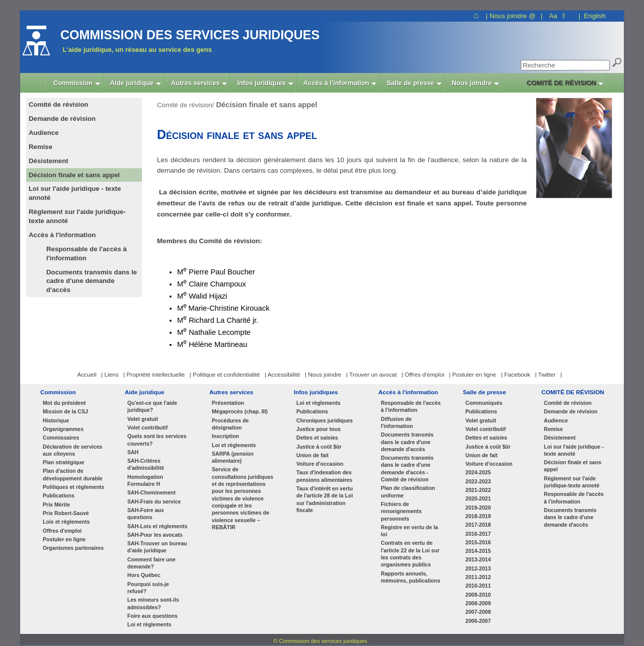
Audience (556, 420)
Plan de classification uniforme (408, 491)
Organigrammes (63, 429)
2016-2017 (478, 534)
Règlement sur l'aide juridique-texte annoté (572, 482)
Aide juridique (144, 392)
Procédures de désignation (230, 424)
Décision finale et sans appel (573, 466)
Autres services (231, 392)
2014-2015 (478, 551)
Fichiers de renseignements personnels (401, 511)
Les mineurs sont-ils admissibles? (153, 603)
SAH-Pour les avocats (155, 535)
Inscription (225, 436)
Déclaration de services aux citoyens (72, 450)
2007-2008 (478, 612)
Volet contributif (147, 427)
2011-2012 (478, 577)
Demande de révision (571, 411)
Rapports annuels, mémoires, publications (411, 577)
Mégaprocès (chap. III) (240, 411)
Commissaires (61, 438)
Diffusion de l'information (397, 422)
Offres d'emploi (62, 531)
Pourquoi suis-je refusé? (148, 588)
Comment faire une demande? (151, 563)
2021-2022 (478, 490)
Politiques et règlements (73, 487)
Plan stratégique (63, 462)
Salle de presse (485, 392)
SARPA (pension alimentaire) (233, 457)
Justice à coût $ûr (319, 447)
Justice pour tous (318, 429)
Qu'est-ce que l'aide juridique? (152, 406)
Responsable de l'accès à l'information (87, 254)
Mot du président (64, 403)
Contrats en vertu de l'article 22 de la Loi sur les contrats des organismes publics (410, 554)
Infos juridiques (316, 392)
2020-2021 (478, 498)
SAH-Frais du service (154, 501)
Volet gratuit (143, 419)
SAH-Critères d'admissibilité (146, 464)
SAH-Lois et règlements (157, 526)
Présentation (228, 403)
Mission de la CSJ (65, 411)
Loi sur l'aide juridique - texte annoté (574, 450)
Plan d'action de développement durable (73, 474)
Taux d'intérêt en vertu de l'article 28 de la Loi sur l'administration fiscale (325, 499)
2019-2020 (478, 508)
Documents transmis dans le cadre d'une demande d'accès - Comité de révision (407, 469)
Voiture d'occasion (320, 464)
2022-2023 (478, 481)
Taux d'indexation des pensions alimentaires (324, 476)
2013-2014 (478, 559)
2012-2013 (478, 568)
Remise (553, 429)
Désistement (560, 438)
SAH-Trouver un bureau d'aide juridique (157, 547)
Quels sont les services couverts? (157, 440)
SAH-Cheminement (151, 492)
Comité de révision (568, 403)
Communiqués (484, 403)
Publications (59, 495)
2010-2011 (478, 586)
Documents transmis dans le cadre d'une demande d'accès (92, 281)
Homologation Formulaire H (145, 480)
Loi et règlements (149, 624)
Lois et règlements (66, 522)
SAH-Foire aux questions (146, 514)
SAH (133, 452)
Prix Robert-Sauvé (66, 513)
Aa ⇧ (558, 16)
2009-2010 (478, 595)
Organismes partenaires (73, 548)
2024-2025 (478, 472)
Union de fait (312, 455)
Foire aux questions (152, 616)
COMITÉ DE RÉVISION (573, 392)
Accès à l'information (408, 392)
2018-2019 (478, 516)
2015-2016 (478, 542)
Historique (56, 420)
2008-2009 (478, 603)
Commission (58, 392)
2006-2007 (478, 621)
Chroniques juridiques (325, 420)
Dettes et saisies (317, 438)
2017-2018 (478, 525)
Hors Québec (144, 575)
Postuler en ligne (64, 539)
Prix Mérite (56, 505)
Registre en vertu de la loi (409, 531)
